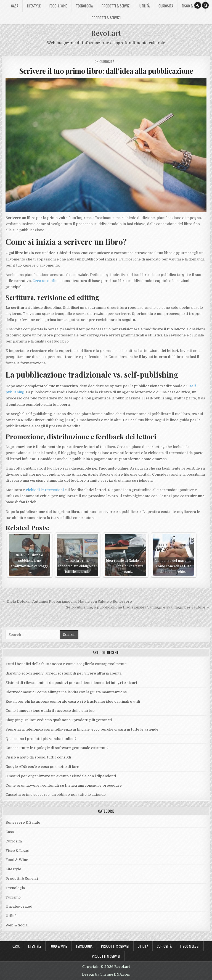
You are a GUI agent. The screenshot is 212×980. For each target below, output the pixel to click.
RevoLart (106, 33)
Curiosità (166, 6)
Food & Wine (58, 6)
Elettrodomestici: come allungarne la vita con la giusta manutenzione (66, 692)
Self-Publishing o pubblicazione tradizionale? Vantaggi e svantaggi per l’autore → (138, 607)
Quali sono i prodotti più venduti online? (41, 739)
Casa (15, 6)
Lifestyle (34, 6)
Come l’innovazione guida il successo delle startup (50, 711)
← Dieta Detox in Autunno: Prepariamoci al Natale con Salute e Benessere (67, 601)
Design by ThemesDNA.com (106, 974)
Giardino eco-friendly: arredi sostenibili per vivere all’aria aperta (63, 673)
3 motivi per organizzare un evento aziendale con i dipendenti (61, 776)
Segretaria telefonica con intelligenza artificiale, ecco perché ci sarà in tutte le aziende (82, 729)
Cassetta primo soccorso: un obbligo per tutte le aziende (56, 795)
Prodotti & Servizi (116, 6)
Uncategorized (19, 906)
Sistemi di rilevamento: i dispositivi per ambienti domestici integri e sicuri (71, 683)
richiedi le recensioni (45, 490)
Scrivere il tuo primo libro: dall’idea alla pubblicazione (106, 71)
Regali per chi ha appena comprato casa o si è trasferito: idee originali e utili (73, 701)
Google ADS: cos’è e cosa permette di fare (42, 767)
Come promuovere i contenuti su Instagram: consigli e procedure (64, 785)
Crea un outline (46, 281)
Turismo (13, 897)
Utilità (145, 6)
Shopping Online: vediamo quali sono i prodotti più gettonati (59, 720)
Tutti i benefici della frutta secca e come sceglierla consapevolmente (66, 664)
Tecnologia (84, 6)
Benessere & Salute (23, 822)
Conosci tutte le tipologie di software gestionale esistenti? (57, 748)
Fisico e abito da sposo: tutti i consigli (38, 757)
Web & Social (17, 925)
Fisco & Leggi (192, 6)
